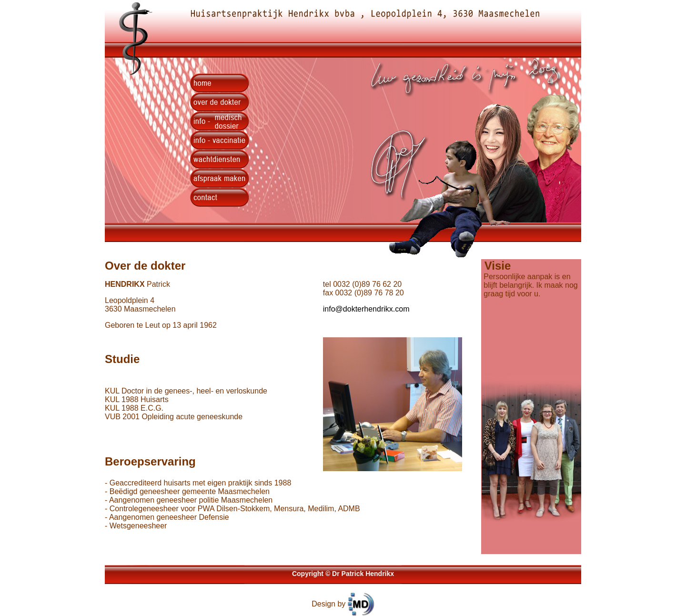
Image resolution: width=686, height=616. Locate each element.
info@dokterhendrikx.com (366, 309)
